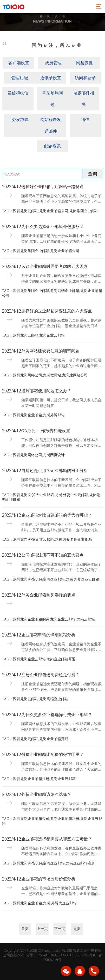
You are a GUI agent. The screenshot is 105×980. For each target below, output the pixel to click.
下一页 (60, 929)
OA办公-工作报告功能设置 (46, 431)
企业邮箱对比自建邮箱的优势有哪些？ (57, 515)
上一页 (42, 929)
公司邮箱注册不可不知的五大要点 (52, 555)
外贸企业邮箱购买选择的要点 (48, 595)
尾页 (77, 929)
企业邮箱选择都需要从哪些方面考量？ (57, 839)
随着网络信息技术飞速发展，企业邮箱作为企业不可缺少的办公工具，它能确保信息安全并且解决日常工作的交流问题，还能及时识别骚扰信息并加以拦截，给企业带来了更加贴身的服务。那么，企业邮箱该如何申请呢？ (61, 648)
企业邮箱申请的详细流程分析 (48, 635)
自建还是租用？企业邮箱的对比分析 (55, 471)
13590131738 (71, 955)
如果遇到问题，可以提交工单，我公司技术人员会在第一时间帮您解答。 (61, 403)
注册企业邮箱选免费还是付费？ (50, 675)
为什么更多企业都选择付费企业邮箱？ (57, 715)
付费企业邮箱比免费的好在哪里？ (52, 754)
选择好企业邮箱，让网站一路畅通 (52, 187)
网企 (41, 951)
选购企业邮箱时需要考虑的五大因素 (55, 266)
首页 (25, 929)
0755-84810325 (48, 955)
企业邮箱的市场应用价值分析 (48, 879)
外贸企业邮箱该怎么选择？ (46, 794)
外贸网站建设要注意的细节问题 (50, 351)
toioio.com (53, 951)
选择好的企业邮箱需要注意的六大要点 (57, 311)
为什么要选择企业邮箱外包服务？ (52, 227)
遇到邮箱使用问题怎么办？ (46, 391)
